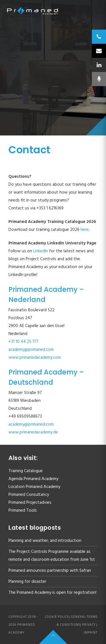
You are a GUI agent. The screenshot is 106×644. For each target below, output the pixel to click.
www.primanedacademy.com (35, 358)
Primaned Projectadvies (30, 503)
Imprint (91, 632)
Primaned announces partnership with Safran (50, 571)
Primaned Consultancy (29, 495)
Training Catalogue (26, 471)
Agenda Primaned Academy (33, 479)
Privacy (89, 625)
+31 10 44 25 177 (23, 342)
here (85, 230)
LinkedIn (41, 251)
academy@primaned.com (31, 350)
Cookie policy (57, 617)
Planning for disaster (27, 582)
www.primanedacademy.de (33, 432)
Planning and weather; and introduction (45, 541)
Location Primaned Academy (34, 487)
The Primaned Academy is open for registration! (52, 593)
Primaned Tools (23, 511)
